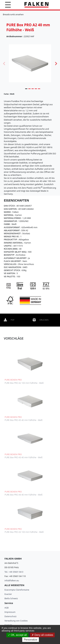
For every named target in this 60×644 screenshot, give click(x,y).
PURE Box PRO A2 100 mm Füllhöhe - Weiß (24, 383)
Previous (4, 63)
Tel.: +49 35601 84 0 (14, 572)
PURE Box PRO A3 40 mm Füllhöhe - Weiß (24, 457)
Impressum (10, 612)
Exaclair (8, 594)
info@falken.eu (12, 580)
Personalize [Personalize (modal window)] (31, 640)
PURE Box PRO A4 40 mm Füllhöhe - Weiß (24, 495)
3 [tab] (33, 89)
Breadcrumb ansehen (13, 14)
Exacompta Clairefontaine (17, 590)
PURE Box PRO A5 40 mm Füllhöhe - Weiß (24, 420)
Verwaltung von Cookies (16, 621)
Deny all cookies (42, 635)
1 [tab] (26, 89)
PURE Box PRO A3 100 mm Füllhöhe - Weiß (24, 532)
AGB (7, 608)
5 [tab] (39, 89)
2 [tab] (29, 89)
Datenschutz (10, 616)
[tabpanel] (30, 63)
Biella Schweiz (11, 598)
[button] (8, 5)
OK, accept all (17, 635)
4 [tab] (36, 89)
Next (56, 63)
